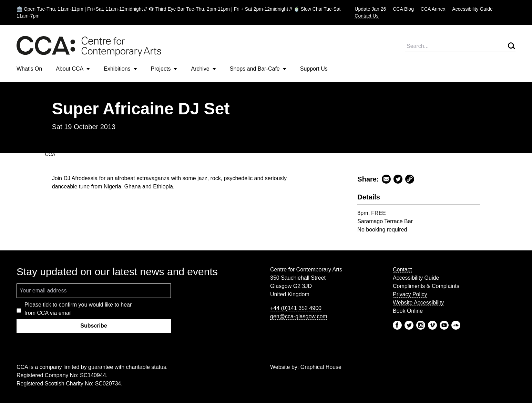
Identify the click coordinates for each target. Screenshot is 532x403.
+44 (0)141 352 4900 (296, 308)
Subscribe (94, 326)
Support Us (314, 69)
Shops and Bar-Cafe (258, 69)
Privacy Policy (410, 294)
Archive (203, 69)
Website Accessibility (418, 303)
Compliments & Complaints (426, 286)
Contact (402, 270)
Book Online (408, 311)
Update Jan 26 (370, 9)
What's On (29, 69)
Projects (164, 69)
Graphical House (321, 367)
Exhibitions (120, 69)
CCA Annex (433, 9)
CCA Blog (403, 9)
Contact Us (366, 16)
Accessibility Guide (472, 9)
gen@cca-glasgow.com (299, 316)
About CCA (73, 69)
